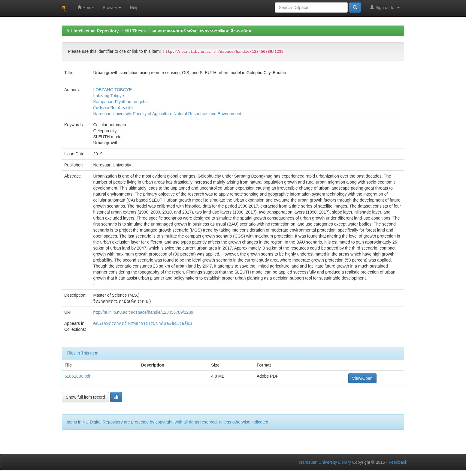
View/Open (362, 378)
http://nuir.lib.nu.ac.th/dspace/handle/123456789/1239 (143, 312)
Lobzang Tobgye (109, 96)
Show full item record (85, 397)
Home (85, 7)
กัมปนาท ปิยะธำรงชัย (113, 108)
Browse (112, 7)
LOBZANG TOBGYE (112, 90)
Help (134, 7)
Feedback (398, 462)
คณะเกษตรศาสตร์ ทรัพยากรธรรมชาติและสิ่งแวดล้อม (202, 31)
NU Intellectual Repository (92, 31)
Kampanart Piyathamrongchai (121, 102)
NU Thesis (135, 31)
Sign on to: (385, 7)
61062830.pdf (77, 376)
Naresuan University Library (325, 462)
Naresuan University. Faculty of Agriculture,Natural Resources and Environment (167, 114)
